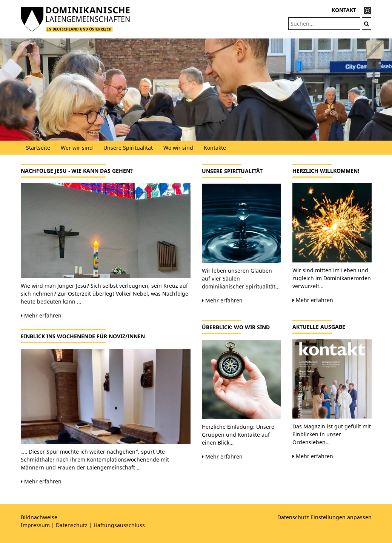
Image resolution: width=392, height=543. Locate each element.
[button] (29, 90)
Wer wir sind (77, 148)
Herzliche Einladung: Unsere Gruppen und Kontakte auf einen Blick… (238, 435)
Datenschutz (72, 525)
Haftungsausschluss (119, 525)
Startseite (38, 148)
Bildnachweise (39, 517)
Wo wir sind (178, 148)
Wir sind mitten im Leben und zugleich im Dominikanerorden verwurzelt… (332, 278)
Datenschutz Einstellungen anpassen (324, 517)
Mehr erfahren (41, 315)
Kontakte (215, 148)
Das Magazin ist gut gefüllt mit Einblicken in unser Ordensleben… (332, 434)
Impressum (35, 525)
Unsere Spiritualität (128, 148)
